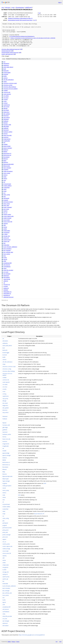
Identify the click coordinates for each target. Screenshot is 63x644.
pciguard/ (6, 200)
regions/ (5, 211)
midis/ (5, 177)
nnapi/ (5, 191)
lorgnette (5, 483)
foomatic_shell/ (7, 125)
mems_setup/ (7, 173)
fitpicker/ (6, 123)
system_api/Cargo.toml (7, 54)
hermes (4, 437)
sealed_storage (6, 549)
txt (57, 642)
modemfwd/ (7, 187)
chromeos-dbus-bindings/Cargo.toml (11, 49)
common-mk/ (7, 92)
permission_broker (7, 528)
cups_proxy (5, 399)
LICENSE (6, 286)
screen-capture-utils (7, 546)
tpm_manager (6, 591)
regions (4, 539)
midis (4, 495)
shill (3, 558)
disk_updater (6, 408)
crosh (4, 391)
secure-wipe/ (7, 220)
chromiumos (20, 7)
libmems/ (6, 162)
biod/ (5, 69)
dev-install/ (6, 110)
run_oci (4, 542)
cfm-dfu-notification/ (9, 80)
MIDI (19, 495)
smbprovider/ (7, 231)
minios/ (5, 178)
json (60, 642)
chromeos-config (7, 369)
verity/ (5, 268)
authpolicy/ (6, 65)
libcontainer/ (7, 157)
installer (4, 451)
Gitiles (9, 642)
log (39, 13)
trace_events (6, 595)
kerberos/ (6, 150)
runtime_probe (6, 544)
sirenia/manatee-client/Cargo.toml (10, 52)
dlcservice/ (6, 116)
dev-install (5, 403)
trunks (4, 600)
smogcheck (5, 567)
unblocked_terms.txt (8, 297)
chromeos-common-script (9, 367)
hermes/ (6, 134)
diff (35, 20)
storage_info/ (7, 236)
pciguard (5, 525)
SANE (45, 483)
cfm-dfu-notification (7, 362)
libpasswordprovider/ (9, 164)
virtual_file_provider (7, 616)
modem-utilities (6, 507)
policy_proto (6, 530)
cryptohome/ (7, 105)
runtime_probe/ (7, 214)
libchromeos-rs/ (7, 153)
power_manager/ (8, 207)
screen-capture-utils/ (9, 216)
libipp (4, 472)
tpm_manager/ (7, 250)
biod (4, 348)
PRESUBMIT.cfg (7, 292)
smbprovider (6, 565)
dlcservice (5, 410)
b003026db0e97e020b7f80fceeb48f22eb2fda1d (20, 20)
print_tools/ (6, 209)
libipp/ (5, 161)
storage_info (6, 572)
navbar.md (6, 288)
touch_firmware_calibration (9, 586)
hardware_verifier (7, 434)
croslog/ (5, 103)
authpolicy (5, 343)
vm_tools (5, 619)
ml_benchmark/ (7, 184)
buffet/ (5, 76)
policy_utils (5, 532)
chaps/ (5, 81)
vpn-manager (6, 621)
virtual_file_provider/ (8, 270)
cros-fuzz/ (6, 98)
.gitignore (6, 281)
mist (4, 500)
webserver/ (6, 276)
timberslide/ (6, 245)
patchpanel (5, 523)
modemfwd (5, 509)
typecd (4, 602)
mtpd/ (5, 189)
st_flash (4, 570)
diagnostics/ (6, 112)
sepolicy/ (6, 223)
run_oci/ (5, 213)
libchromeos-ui (6, 465)
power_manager (7, 535)
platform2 (29, 7)
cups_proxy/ (6, 107)
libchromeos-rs (6, 462)
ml (3, 502)
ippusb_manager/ (8, 148)
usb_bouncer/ (7, 265)
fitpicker (4, 423)
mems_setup (6, 490)
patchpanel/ (6, 198)
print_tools (5, 537)
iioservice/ (6, 137)
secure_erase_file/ (8, 222)
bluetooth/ (6, 71)
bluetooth (5, 350)
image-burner (6, 444)
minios (4, 497)
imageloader (6, 446)
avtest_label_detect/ (8, 67)
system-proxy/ (7, 240)
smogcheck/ (6, 232)
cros (13, 7)
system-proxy (6, 577)
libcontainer (5, 467)
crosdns (4, 389)
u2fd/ (5, 261)
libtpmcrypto (6, 479)
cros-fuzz (5, 387)
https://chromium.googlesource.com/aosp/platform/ (32, 635)
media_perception (7, 486)
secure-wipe (6, 551)
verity (4, 614)
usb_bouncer (6, 609)
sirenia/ (5, 227)
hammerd (5, 432)
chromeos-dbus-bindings (9, 371)
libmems (5, 474)
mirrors (8, 7)
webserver (5, 623)
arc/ (4, 62)
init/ (4, 143)
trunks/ (5, 258)
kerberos (5, 458)
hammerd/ (6, 130)
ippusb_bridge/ (7, 146)
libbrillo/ (5, 152)
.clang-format (7, 279)
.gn (4, 283)
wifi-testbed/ (7, 277)
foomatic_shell (6, 425)
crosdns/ (6, 99)
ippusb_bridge (6, 453)
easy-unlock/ (7, 117)
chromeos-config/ (8, 85)
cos (3, 7)
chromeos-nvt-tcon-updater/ (11, 89)
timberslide (5, 584)
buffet (4, 357)
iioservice (5, 441)
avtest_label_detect (7, 346)
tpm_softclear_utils (7, 593)
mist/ (5, 180)
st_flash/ (6, 234)
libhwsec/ (6, 159)
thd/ (4, 243)
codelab (4, 378)
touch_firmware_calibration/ (10, 247)
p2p (3, 521)
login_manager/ (7, 168)
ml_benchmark (6, 504)
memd (4, 488)
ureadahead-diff (6, 607)
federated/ (6, 119)
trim (4, 598)
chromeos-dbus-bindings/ (10, 87)
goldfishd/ (6, 128)
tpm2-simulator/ (7, 249)
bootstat (5, 355)
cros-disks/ (6, 96)
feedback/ (6, 121)
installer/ (6, 144)
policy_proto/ (7, 204)
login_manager (6, 481)
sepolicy (5, 556)
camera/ (6, 78)
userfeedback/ (7, 267)
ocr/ (4, 193)
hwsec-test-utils (6, 439)
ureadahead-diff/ (8, 263)
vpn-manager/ (7, 274)
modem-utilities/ (8, 186)
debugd (4, 401)
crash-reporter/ (7, 94)
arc (3, 339)
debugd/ (5, 108)
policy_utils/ (6, 205)
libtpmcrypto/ (7, 166)
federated (5, 416)
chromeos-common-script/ (10, 83)
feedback (5, 419)
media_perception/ (8, 171)
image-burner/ (7, 139)
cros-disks (5, 384)
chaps (4, 364)
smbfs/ (5, 229)
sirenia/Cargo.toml (6, 51)
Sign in (60, 2)
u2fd (4, 605)
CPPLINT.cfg (7, 284)
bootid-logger (6, 353)
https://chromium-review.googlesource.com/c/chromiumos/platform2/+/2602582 (33, 38)
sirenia (4, 560)
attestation (5, 341)
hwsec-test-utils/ (8, 135)
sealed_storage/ (7, 218)
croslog (4, 394)
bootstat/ (6, 74)
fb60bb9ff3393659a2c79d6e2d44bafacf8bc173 (20, 18)
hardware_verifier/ (8, 132)
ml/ (4, 182)
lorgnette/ (6, 169)
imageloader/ (7, 141)
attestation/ (6, 63)
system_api (5, 579)
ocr (3, 516)
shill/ (5, 225)
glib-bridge (5, 427)
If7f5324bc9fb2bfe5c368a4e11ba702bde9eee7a (22, 36)
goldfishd (5, 430)
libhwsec (5, 469)
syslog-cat (5, 574)
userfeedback (6, 612)
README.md (7, 295)
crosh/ (5, 101)
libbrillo (4, 460)
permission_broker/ (8, 202)
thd (3, 581)
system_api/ (6, 241)
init (3, 448)
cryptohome (6, 396)
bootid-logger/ (7, 72)
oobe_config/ (7, 195)
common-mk (6, 380)
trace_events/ (7, 254)
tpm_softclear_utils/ (8, 252)
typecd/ (5, 259)
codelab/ (6, 90)
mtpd (4, 511)
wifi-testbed (5, 626)
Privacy (13, 642)
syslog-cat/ (6, 238)
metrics (4, 493)
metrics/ (5, 175)
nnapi (4, 514)
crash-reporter (6, 382)
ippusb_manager (7, 455)
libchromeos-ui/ (7, 155)
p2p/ (5, 196)
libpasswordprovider (8, 476)
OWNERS (6, 290)
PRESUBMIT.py (7, 293)
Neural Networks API (39, 514)
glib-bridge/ (6, 126)
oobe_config (6, 518)
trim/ (5, 256)
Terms (18, 642)
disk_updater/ (7, 114)
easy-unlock (5, 412)
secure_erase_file (7, 553)
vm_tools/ (6, 272)
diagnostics (5, 405)
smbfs (4, 563)
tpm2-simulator (6, 588)
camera (4, 360)
